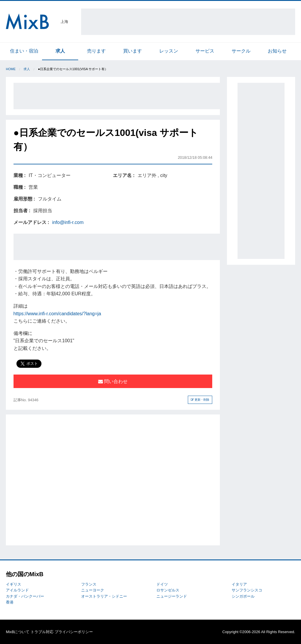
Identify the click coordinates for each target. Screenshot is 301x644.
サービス (205, 51)
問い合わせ (113, 381)
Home (11, 69)
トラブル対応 (42, 632)
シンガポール (243, 596)
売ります (96, 51)
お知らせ (277, 51)
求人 (60, 51)
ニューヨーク (93, 590)
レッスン (169, 51)
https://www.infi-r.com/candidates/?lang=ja (57, 314)
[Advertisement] (188, 22)
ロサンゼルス (168, 590)
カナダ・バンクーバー (25, 596)
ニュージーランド (172, 596)
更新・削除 (200, 400)
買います (133, 51)
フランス (89, 584)
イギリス (14, 584)
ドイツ (162, 584)
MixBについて (18, 632)
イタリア (239, 584)
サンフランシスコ (247, 590)
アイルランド (17, 590)
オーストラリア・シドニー (104, 596)
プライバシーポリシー (74, 632)
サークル (241, 51)
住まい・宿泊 (24, 51)
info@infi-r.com (68, 222)
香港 (10, 602)
